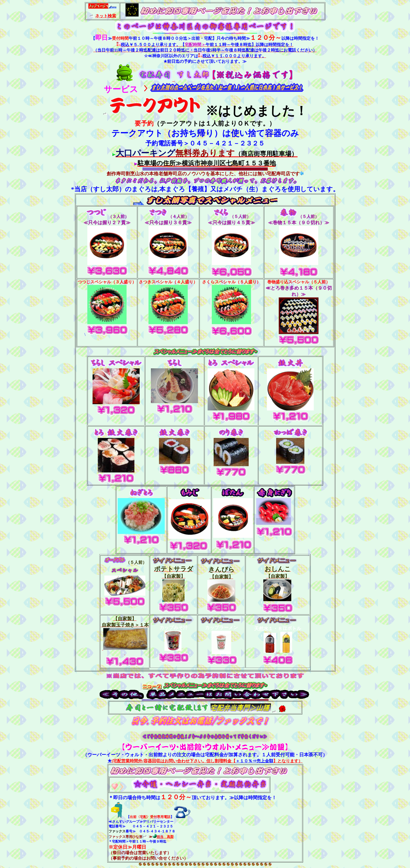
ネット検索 (106, 16)
